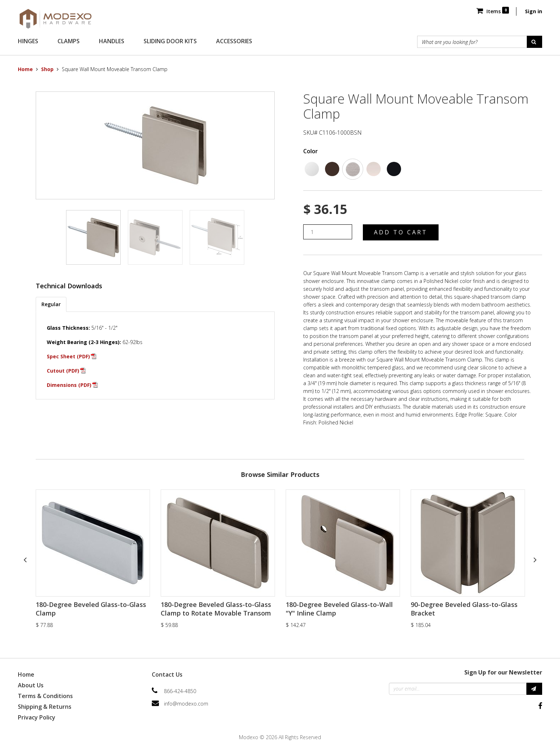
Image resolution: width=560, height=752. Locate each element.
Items (493, 11)
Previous (25, 559)
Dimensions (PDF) (69, 385)
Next (535, 559)
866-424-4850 (180, 691)
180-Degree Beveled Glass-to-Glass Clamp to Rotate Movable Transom (216, 609)
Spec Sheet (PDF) (68, 356)
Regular (51, 304)
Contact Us (167, 674)
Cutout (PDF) (63, 371)
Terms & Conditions (45, 696)
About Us (31, 685)
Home (25, 69)
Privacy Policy (37, 717)
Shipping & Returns (45, 707)
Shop (47, 69)
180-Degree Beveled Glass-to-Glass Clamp (91, 609)
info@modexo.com (186, 704)
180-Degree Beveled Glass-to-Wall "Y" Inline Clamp (339, 609)
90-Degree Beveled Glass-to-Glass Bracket (464, 609)
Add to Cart (401, 232)
